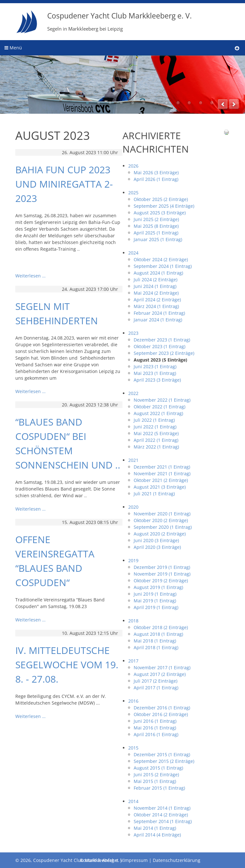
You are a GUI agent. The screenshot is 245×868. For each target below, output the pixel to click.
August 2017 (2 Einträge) (160, 674)
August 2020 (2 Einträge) (160, 534)
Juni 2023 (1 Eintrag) (155, 366)
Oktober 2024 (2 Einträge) (161, 259)
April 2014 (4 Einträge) (157, 835)
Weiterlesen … (30, 276)
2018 (133, 621)
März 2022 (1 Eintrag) (156, 447)
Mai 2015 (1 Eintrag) (155, 781)
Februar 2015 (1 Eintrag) (159, 788)
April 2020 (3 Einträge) (157, 547)
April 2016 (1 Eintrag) (156, 734)
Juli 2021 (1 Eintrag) (154, 494)
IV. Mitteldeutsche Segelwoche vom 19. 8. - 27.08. (67, 665)
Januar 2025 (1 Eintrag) (158, 239)
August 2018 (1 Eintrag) (158, 634)
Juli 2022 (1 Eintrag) (154, 420)
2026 (133, 166)
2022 (133, 393)
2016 (133, 701)
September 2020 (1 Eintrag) (163, 527)
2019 (133, 560)
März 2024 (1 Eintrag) (156, 306)
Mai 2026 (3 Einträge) (156, 172)
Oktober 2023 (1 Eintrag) (160, 346)
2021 (133, 460)
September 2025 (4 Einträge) (164, 206)
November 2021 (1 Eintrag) (162, 473)
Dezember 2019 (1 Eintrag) (162, 567)
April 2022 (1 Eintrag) (156, 440)
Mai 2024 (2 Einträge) (156, 293)
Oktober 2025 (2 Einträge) (161, 199)
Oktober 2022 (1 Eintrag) (160, 407)
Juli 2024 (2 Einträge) (156, 280)
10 (189, 103)
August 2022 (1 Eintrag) (158, 413)
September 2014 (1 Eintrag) (163, 821)
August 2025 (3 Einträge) (160, 213)
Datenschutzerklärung (177, 860)
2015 (133, 748)
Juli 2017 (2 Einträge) (156, 681)
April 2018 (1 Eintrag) (156, 647)
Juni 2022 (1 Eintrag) (155, 427)
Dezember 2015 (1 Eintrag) (162, 754)
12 (212, 103)
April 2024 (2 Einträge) (157, 300)
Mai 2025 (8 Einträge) (156, 226)
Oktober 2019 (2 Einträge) (161, 581)
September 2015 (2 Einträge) (164, 761)
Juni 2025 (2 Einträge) (156, 219)
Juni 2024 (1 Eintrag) (155, 286)
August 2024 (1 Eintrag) (158, 273)
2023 (133, 333)
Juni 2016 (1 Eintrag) (155, 721)
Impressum (136, 860)
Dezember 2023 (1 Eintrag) (162, 340)
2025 (133, 193)
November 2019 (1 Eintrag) (162, 574)
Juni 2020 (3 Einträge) (156, 540)
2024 (133, 253)
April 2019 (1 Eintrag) (156, 607)
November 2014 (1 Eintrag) (162, 808)
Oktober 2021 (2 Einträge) (161, 480)
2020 (133, 507)
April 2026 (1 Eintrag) (156, 179)
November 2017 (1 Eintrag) (162, 667)
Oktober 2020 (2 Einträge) (161, 520)
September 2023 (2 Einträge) (164, 353)
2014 (133, 801)
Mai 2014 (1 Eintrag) (155, 828)
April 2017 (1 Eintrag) (156, 688)
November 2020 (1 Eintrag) (162, 514)
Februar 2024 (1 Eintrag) (159, 313)
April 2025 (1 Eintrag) (156, 233)
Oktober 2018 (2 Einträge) (161, 627)
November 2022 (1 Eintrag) (162, 400)
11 (201, 103)
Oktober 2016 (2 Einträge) (161, 714)
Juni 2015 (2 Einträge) (156, 775)
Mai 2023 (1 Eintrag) (155, 373)
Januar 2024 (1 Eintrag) (158, 320)
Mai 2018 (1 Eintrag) (155, 641)
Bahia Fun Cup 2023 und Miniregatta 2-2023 (64, 184)
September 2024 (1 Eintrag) (163, 266)
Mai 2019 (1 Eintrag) (155, 601)
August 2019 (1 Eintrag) (158, 587)
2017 (133, 661)
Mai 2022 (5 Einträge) (156, 433)
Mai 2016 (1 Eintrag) (155, 728)
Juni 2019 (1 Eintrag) (155, 594)
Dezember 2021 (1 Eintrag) (162, 467)
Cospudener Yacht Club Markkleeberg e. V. (119, 21)
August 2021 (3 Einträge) (160, 487)
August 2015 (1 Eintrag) (158, 768)
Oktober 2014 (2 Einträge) (161, 815)
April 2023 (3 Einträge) (157, 380)
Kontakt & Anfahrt (99, 860)
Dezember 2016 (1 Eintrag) (162, 708)
